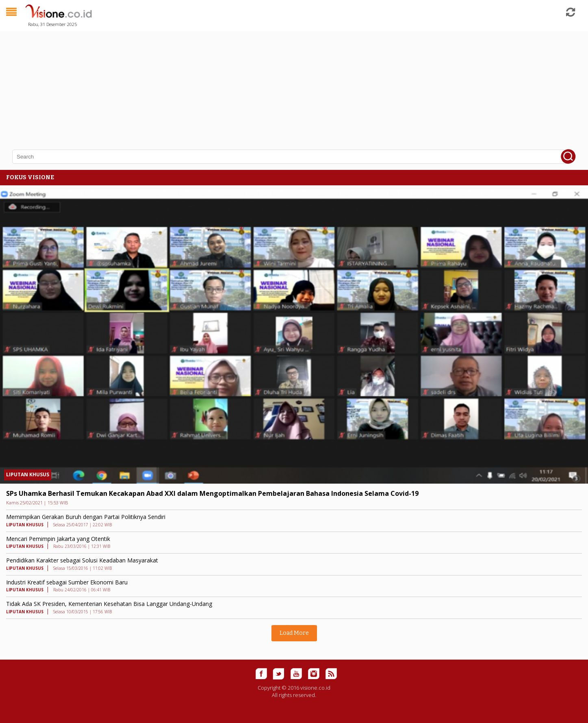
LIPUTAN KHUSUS (28, 474)
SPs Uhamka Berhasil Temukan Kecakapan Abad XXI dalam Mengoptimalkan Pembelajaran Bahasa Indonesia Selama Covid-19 (212, 493)
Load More (294, 633)
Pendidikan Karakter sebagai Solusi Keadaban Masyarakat (82, 560)
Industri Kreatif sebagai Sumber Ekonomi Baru (67, 582)
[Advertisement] (244, 85)
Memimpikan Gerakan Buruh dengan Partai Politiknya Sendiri (86, 517)
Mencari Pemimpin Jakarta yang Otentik (58, 539)
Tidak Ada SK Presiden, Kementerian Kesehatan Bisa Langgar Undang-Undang (109, 604)
